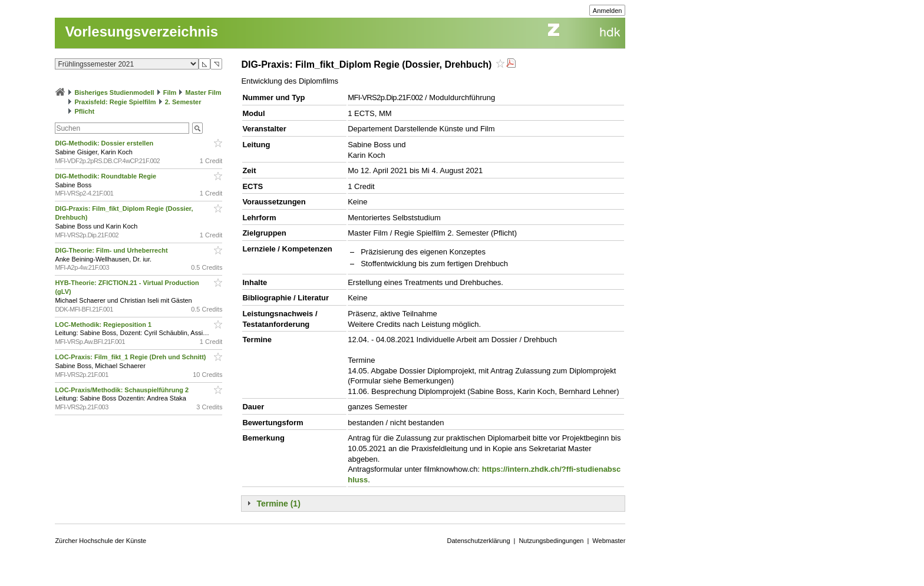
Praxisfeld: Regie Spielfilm (115, 102)
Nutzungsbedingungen (551, 541)
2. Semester (183, 102)
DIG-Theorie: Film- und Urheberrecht (112, 250)
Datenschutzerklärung (479, 541)
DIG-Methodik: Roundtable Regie (106, 176)
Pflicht (84, 111)
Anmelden (608, 11)
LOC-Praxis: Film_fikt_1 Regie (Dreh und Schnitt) (131, 357)
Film (170, 92)
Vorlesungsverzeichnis (141, 32)
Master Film (203, 92)
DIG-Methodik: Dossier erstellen (105, 143)
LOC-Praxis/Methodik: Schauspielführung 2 (123, 390)
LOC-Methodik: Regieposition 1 (104, 325)
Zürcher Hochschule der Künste (100, 541)
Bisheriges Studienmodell (115, 92)
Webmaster (609, 541)
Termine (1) (278, 504)
